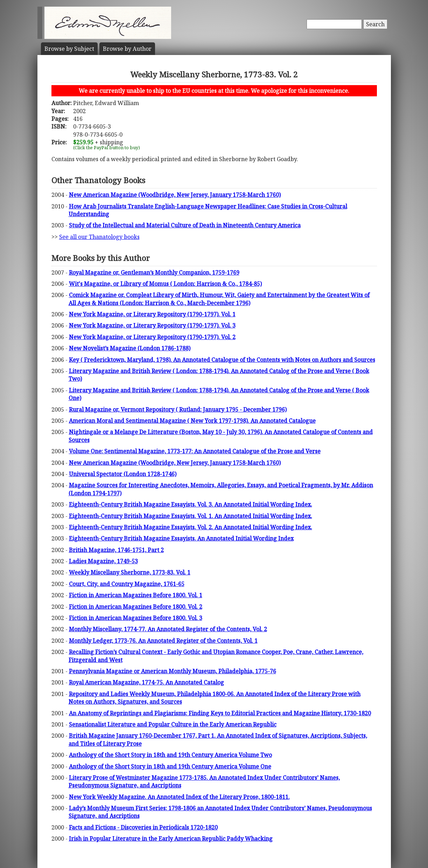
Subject (69, 49)
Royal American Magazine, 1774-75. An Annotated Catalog (146, 682)
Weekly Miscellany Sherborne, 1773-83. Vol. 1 (130, 572)
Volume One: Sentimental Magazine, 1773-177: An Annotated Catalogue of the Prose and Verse (195, 451)
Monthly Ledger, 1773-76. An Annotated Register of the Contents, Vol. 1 (163, 641)
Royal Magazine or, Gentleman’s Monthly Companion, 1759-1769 (154, 273)
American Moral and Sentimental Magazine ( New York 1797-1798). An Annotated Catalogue (192, 421)
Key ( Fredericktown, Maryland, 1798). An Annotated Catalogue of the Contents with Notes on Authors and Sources (222, 360)
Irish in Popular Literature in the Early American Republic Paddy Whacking (171, 839)
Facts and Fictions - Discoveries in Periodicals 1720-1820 (143, 827)
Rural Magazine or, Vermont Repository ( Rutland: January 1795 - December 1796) (178, 409)
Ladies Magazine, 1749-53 (103, 561)
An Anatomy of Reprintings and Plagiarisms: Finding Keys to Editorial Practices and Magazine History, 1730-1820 (220, 713)
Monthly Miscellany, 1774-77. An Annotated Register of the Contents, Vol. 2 (168, 629)
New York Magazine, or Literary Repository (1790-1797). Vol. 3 (152, 325)
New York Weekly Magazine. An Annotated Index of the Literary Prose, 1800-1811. (179, 797)
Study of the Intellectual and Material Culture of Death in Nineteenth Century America (185, 225)
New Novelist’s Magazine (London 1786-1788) (130, 348)
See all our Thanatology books (99, 237)
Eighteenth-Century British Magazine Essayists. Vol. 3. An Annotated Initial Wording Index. (191, 504)
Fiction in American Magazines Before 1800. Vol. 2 (136, 607)
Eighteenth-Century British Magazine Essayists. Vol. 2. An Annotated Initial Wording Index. (191, 527)
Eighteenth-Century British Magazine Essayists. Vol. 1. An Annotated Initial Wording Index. (191, 516)
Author (127, 49)
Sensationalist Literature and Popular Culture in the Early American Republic (173, 724)
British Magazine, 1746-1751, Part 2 (116, 550)
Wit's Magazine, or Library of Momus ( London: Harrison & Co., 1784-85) (165, 284)
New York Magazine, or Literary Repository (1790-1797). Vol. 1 (152, 314)
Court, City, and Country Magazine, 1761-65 (127, 584)
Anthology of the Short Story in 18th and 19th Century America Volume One (170, 766)
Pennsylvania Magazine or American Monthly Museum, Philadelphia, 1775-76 (173, 671)
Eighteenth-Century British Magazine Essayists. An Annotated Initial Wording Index (181, 538)
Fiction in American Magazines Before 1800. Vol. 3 (136, 618)
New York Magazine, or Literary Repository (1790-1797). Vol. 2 (152, 337)
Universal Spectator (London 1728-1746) (123, 474)
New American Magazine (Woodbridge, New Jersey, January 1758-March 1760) (175, 195)
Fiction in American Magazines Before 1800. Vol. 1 (136, 595)
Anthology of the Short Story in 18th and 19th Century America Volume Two (170, 755)
